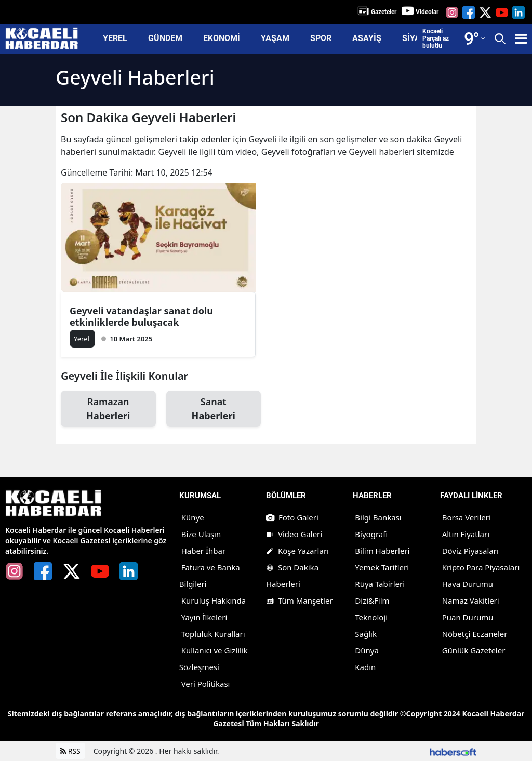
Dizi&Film (372, 600)
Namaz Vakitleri (471, 600)
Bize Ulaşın (201, 534)
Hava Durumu (468, 584)
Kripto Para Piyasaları (481, 567)
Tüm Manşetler (300, 600)
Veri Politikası (206, 684)
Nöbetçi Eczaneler (475, 634)
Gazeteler (384, 12)
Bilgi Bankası (378, 517)
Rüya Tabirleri (380, 584)
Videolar (427, 12)
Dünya (367, 650)
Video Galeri (294, 534)
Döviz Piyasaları (470, 551)
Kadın (365, 667)
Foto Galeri (292, 517)
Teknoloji (371, 617)
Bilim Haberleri (382, 551)
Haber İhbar (204, 551)
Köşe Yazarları (297, 551)
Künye (193, 517)
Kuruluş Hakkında (214, 600)
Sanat (214, 409)
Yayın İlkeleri (204, 617)
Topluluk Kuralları (213, 634)
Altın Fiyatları (466, 534)
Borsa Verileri (467, 517)
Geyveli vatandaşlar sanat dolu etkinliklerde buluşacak (141, 316)
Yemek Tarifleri (382, 567)
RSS (70, 751)
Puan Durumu (468, 617)
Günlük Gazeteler (474, 650)
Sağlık (366, 634)
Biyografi (371, 534)
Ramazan (108, 409)
